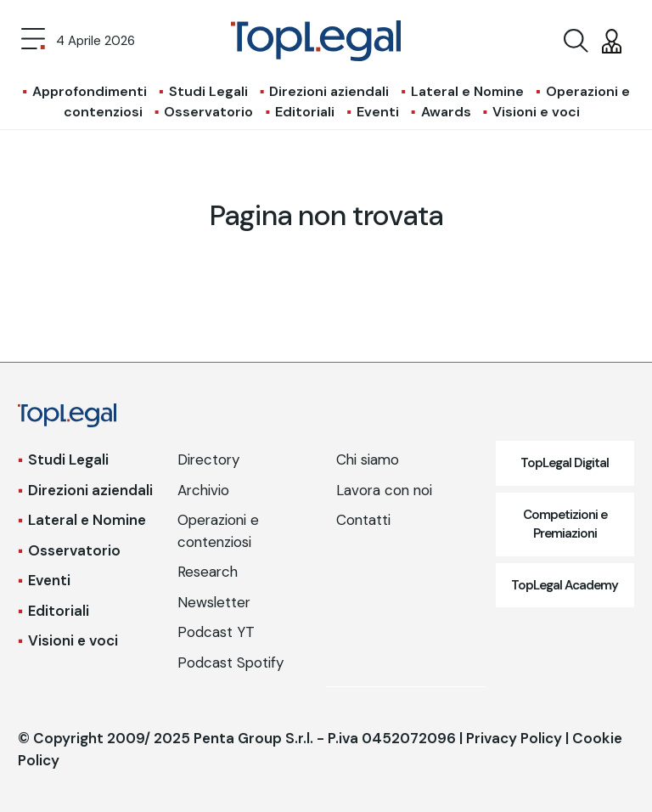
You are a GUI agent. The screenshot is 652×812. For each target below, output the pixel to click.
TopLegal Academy (565, 585)
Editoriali (305, 112)
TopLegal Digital (565, 463)
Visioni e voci (536, 112)
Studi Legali (208, 91)
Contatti (363, 520)
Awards (446, 112)
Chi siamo (368, 460)
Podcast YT (216, 632)
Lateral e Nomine (467, 91)
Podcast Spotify (230, 663)
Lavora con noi (384, 490)
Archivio (203, 490)
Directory (208, 460)
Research (208, 572)
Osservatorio (208, 112)
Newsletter (214, 602)
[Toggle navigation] (33, 41)
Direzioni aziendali (329, 91)
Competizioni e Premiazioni (565, 524)
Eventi (378, 112)
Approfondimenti (90, 91)
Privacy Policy (514, 738)
